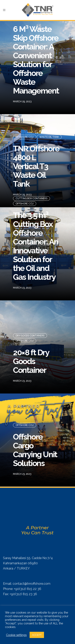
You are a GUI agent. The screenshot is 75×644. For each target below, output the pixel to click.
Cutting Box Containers (31, 197)
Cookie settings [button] (16, 635)
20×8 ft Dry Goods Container (31, 359)
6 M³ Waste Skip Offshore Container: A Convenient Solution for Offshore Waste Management (36, 58)
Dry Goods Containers (30, 334)
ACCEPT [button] (37, 635)
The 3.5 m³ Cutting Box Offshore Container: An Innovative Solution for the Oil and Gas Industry (36, 244)
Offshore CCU (25, 135)
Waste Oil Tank (49, 135)
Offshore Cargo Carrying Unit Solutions (35, 448)
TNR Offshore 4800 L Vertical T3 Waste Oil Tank (36, 164)
